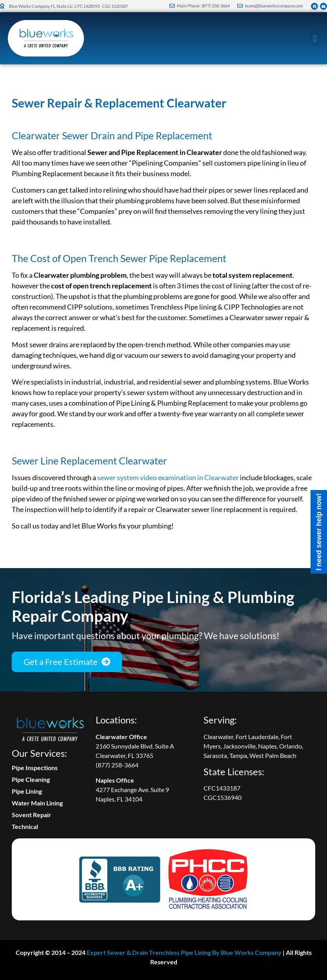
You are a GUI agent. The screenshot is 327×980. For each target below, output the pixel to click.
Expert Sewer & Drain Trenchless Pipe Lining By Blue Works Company (184, 952)
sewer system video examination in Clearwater (168, 477)
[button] (315, 38)
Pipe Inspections (35, 768)
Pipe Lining (27, 791)
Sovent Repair (32, 815)
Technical (25, 826)
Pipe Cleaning (31, 779)
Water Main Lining (37, 803)
